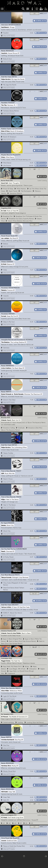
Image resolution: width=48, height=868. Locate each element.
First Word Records (8, 575)
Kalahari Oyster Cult (8, 129)
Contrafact (5, 658)
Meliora (15, 193)
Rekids (3, 51)
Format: (4, 316)
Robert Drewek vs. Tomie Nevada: (12, 394)
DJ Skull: (4, 264)
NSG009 (11, 523)
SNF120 (14, 445)
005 (12, 714)
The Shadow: (6, 342)
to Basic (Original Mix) (11, 639)
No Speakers (5, 714)
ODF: (3, 473)
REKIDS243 (10, 51)
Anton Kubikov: (6, 368)
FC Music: (4, 817)
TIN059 (19, 497)
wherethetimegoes (7, 815)
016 (11, 180)
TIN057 (19, 471)
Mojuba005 (17, 155)
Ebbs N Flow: (6, 131)
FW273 (17, 575)
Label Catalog (42, 180)
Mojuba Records (7, 155)
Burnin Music (5, 180)
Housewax (5, 288)
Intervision (5, 25)
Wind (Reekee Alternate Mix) (19, 221)
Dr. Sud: (4, 210)
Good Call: (5, 183)
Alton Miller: (5, 691)
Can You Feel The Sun (8, 549)
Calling (8, 428)
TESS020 (11, 103)
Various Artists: (6, 607)
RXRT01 (9, 392)
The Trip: (4, 105)
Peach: (3, 551)
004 (9, 208)
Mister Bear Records (8, 688)
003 (8, 418)
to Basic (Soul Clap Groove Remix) (21, 641)
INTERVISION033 (15, 25)
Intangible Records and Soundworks (13, 340)
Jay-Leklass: (5, 238)
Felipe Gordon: (6, 79)
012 (15, 815)
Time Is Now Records (8, 471)
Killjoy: (3, 499)
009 (10, 658)
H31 (16, 236)
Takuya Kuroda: (6, 577)
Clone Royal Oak (7, 838)
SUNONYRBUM (21, 549)
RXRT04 (9, 737)
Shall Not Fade (6, 77)
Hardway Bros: (6, 766)
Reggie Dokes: (6, 661)
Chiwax (4, 262)
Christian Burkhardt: (8, 740)
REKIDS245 (10, 763)
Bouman (4, 418)
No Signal (4, 523)
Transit (12, 191)
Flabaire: (4, 290)
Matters (20, 189)
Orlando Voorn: (6, 420)
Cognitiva (4, 208)
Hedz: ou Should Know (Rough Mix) (17, 672)
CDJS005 (10, 262)
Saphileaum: (5, 27)
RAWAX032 (10, 366)
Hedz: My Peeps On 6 (11, 666)
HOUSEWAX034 (14, 288)
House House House (8, 236)
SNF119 (14, 77)
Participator (25, 191)
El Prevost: (5, 717)
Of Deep (7, 189)
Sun (7, 216)
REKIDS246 (10, 789)
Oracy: (3, 157)
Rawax (3, 366)
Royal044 (16, 838)
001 (15, 631)
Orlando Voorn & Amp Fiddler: (11, 633)
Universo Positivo (7, 631)
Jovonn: (4, 840)
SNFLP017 (15, 605)
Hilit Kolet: (5, 792)
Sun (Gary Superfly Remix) (20, 219)
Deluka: (4, 525)
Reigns (12, 669)
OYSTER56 (19, 129)
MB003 (18, 688)
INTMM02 (29, 340)
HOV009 (11, 314)
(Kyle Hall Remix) (34, 722)
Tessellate (4, 103)
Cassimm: (4, 53)
